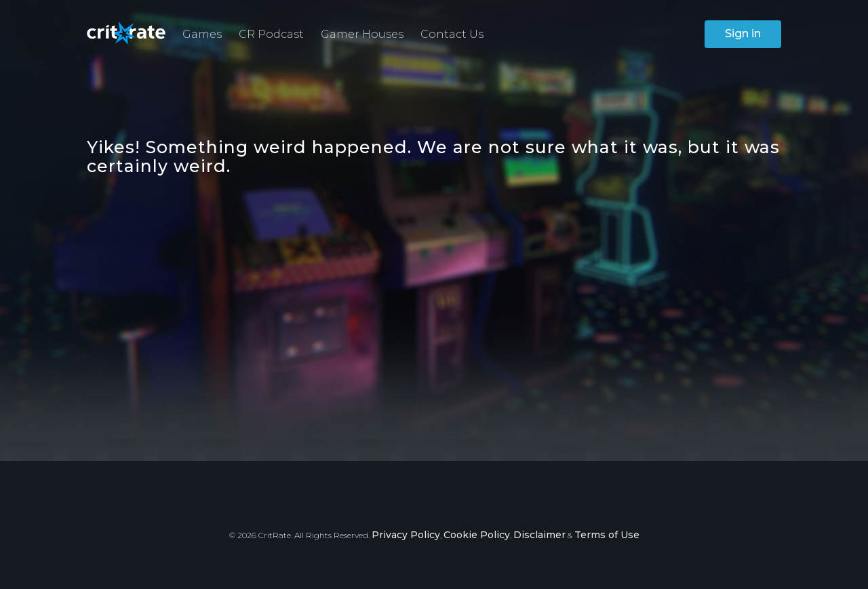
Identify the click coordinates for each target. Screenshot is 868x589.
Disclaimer (539, 535)
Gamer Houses (362, 34)
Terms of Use (607, 535)
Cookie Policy (477, 535)
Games (202, 34)
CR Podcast (271, 34)
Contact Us (452, 34)
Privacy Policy (406, 535)
